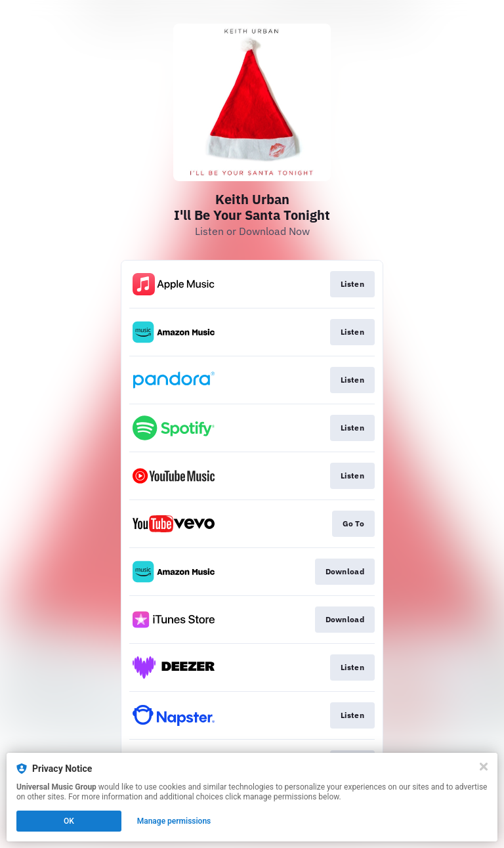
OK (69, 821)
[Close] (484, 767)
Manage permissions (174, 821)
